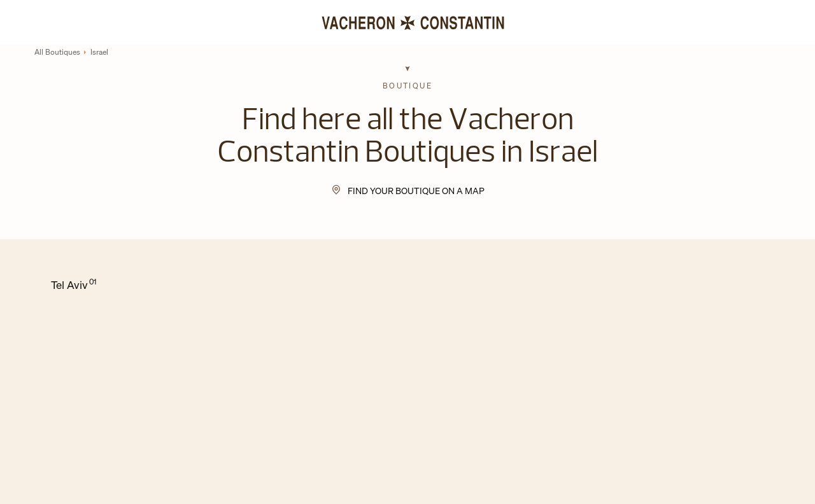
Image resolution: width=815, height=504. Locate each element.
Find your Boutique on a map (416, 191)
